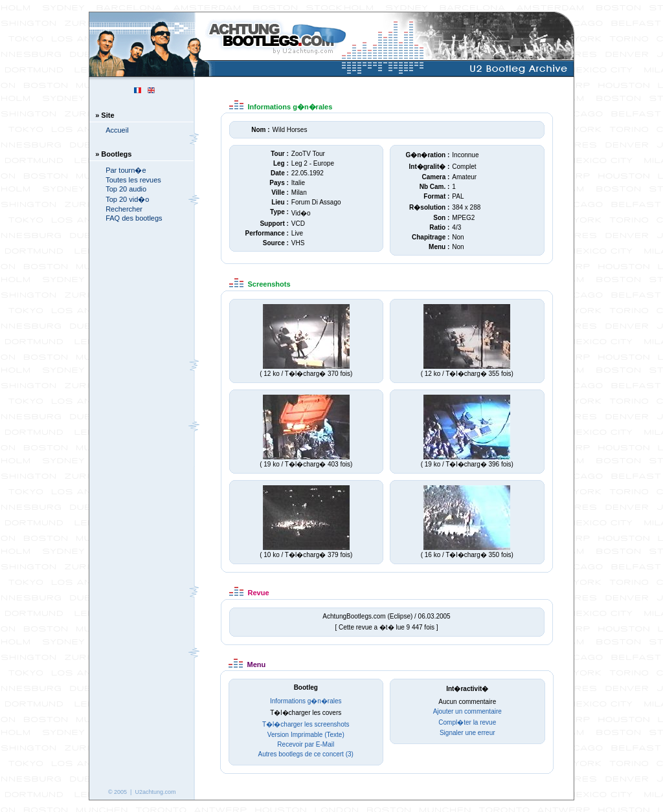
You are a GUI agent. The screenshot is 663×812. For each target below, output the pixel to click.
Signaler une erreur (467, 733)
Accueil (117, 130)
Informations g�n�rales (306, 701)
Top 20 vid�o (127, 199)
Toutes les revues (133, 180)
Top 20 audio (126, 189)
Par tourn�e (126, 170)
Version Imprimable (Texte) (306, 735)
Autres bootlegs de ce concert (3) (306, 754)
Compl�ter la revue (467, 722)
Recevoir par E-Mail (306, 744)
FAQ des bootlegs (134, 218)
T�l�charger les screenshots (306, 724)
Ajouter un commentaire (467, 711)
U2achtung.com (155, 792)
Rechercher (124, 209)
